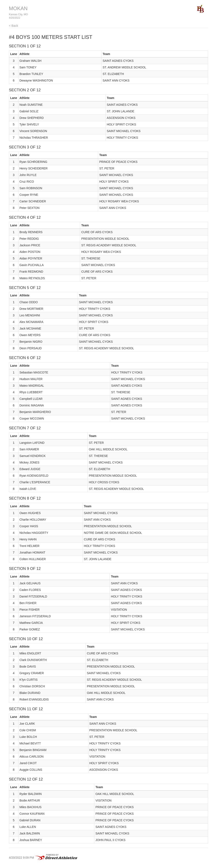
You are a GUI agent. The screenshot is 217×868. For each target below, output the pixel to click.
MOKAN (18, 8)
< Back (13, 26)
